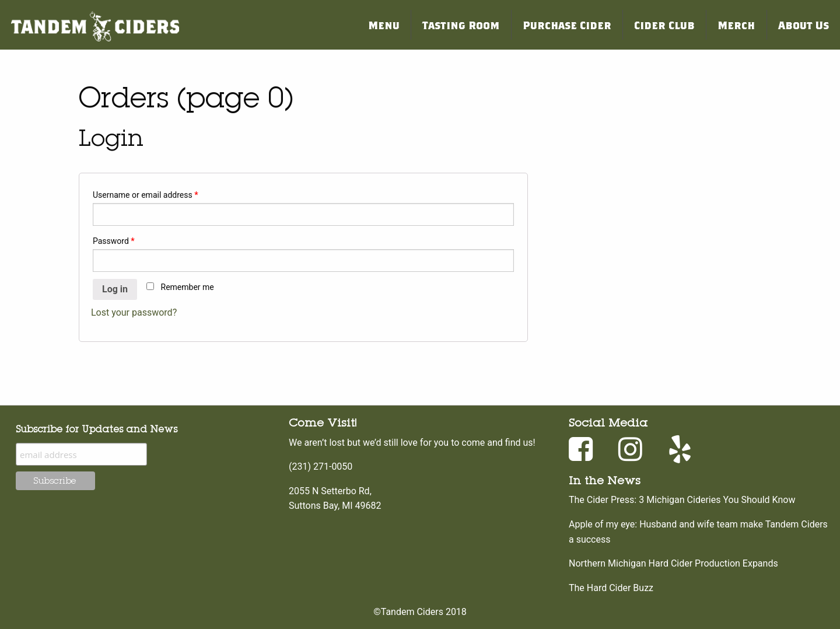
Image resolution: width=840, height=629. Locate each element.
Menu (384, 25)
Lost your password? (134, 312)
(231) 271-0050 (321, 466)
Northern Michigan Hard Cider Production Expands (673, 563)
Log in (115, 289)
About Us (804, 25)
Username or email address (146, 195)
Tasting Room (461, 25)
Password (114, 241)
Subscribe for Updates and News (97, 429)
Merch (736, 25)
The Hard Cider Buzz (611, 588)
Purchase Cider (567, 25)
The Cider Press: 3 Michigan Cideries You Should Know (682, 500)
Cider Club (664, 25)
